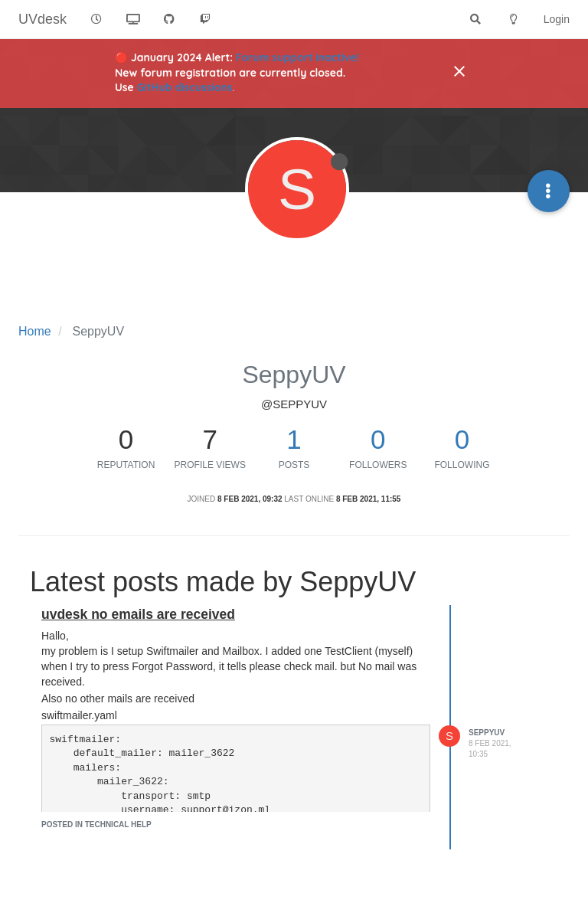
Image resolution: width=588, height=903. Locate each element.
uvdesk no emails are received (138, 614)
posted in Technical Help (96, 824)
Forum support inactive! (297, 57)
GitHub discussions (185, 87)
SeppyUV (487, 733)
